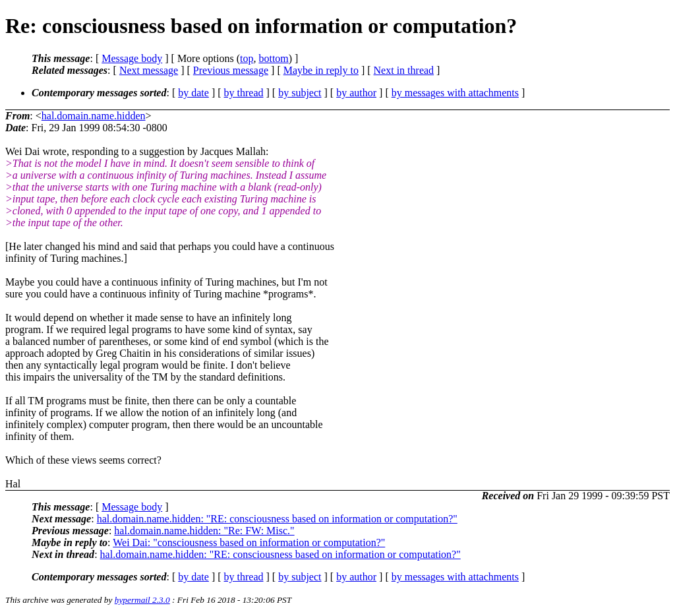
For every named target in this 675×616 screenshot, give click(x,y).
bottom (273, 58)
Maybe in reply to (321, 70)
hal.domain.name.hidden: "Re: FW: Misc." (204, 531)
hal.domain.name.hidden (94, 116)
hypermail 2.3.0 (142, 600)
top (247, 58)
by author (356, 93)
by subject (300, 93)
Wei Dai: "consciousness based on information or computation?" (249, 542)
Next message (149, 70)
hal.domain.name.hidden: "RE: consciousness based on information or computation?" (277, 519)
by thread (244, 93)
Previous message (231, 70)
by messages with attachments (455, 93)
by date (193, 93)
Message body (132, 58)
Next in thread (404, 70)
